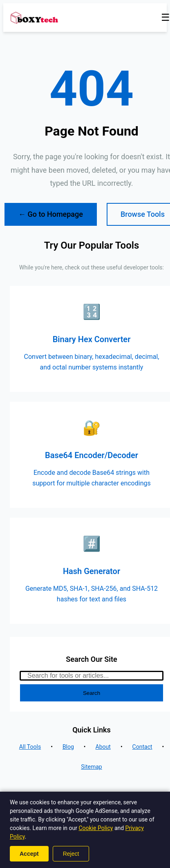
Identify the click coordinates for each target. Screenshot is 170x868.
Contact (142, 747)
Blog (68, 747)
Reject (71, 854)
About (103, 747)
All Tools (30, 747)
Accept (29, 854)
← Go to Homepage (51, 214)
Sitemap (91, 767)
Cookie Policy (96, 828)
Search (92, 693)
